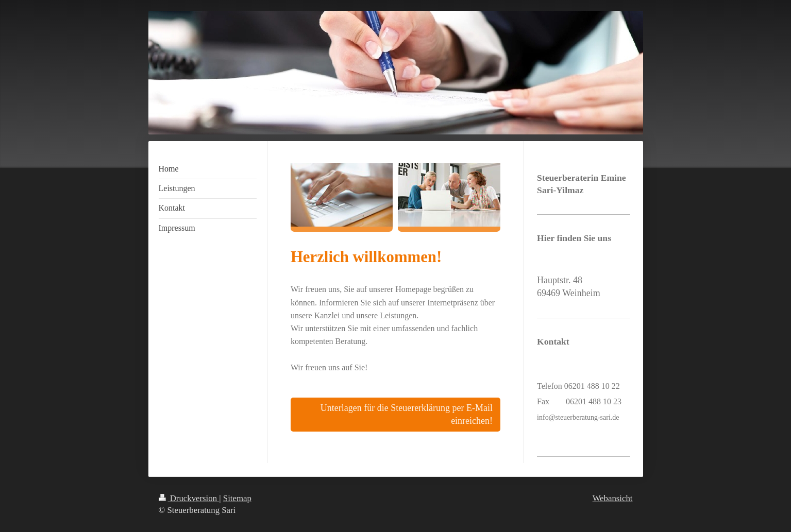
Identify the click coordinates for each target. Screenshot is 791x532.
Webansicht (613, 498)
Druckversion (189, 498)
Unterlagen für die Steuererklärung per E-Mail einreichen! (407, 414)
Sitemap (237, 498)
